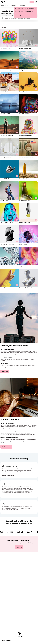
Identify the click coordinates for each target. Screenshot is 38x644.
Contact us (19, 547)
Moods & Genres (14, 5)
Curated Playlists (5, 5)
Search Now (5, 371)
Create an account (6, 447)
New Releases (22, 5)
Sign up (32, 2)
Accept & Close (19, 16)
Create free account (8, 476)
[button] (19, 18)
